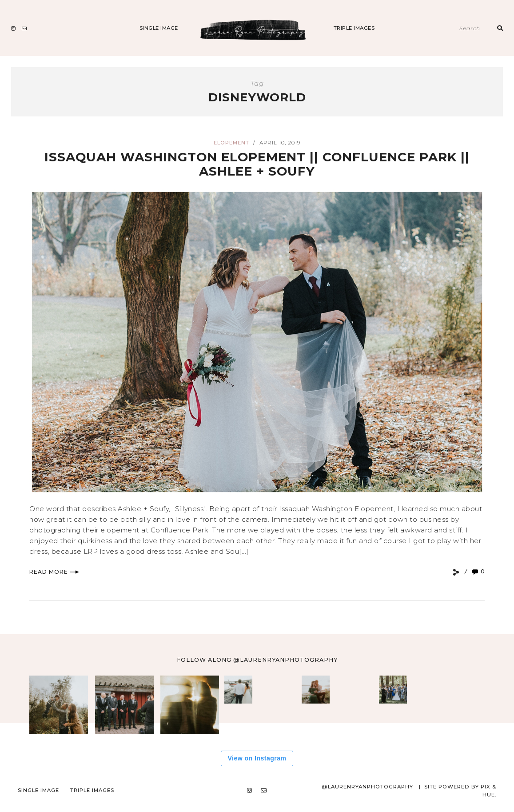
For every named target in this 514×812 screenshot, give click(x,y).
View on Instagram (257, 758)
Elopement (231, 143)
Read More (54, 572)
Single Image (159, 28)
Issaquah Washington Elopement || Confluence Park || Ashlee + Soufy (257, 164)
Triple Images (354, 28)
